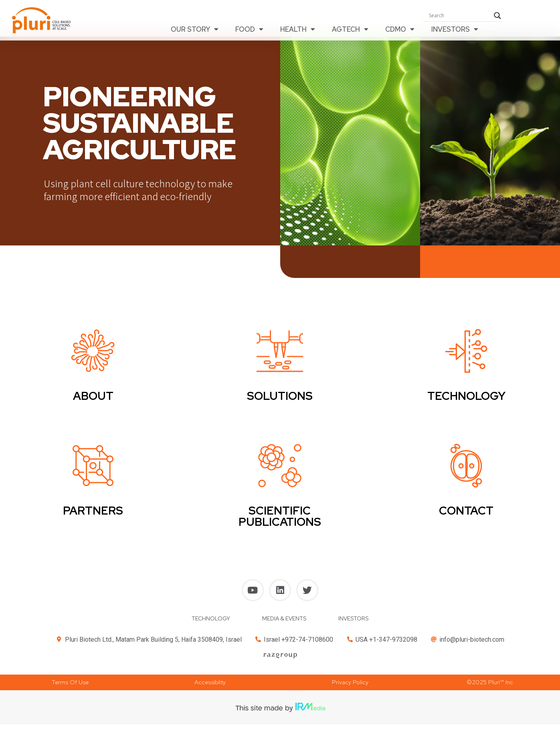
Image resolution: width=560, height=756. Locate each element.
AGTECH (350, 29)
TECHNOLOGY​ (466, 400)
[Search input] (459, 16)
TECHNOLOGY (211, 622)
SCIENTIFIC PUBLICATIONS (280, 520)
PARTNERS (93, 515)
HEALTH (298, 29)
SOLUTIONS (280, 400)
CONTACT (466, 515)
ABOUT (93, 400)
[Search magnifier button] (497, 16)
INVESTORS (455, 29)
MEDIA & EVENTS (284, 622)
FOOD (249, 29)
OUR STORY (195, 29)
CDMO (400, 29)
